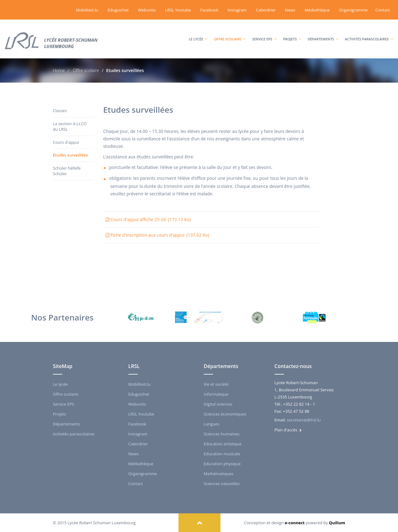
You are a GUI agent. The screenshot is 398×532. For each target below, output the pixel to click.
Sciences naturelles (222, 484)
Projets (292, 33)
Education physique (222, 464)
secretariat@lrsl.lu (304, 420)
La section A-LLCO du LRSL (70, 127)
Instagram (237, 10)
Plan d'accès (288, 430)
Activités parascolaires (369, 33)
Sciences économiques (225, 414)
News (290, 10)
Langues (212, 424)
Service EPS (264, 33)
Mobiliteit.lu (87, 10)
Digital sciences (218, 404)
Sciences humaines (222, 434)
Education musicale (222, 454)
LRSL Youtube (178, 10)
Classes (60, 111)
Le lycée (198, 33)
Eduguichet (118, 10)
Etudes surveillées (70, 155)
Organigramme (353, 10)
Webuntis (147, 10)
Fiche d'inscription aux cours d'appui (157, 235)
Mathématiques (218, 474)
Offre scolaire (230, 33)
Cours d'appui (66, 142)
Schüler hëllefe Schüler (67, 171)
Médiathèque (317, 10)
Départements (323, 33)
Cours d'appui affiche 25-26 (148, 219)
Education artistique (222, 444)
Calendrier (266, 10)
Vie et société (216, 384)
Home (59, 70)
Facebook (209, 10)
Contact (383, 10)
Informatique (216, 394)
